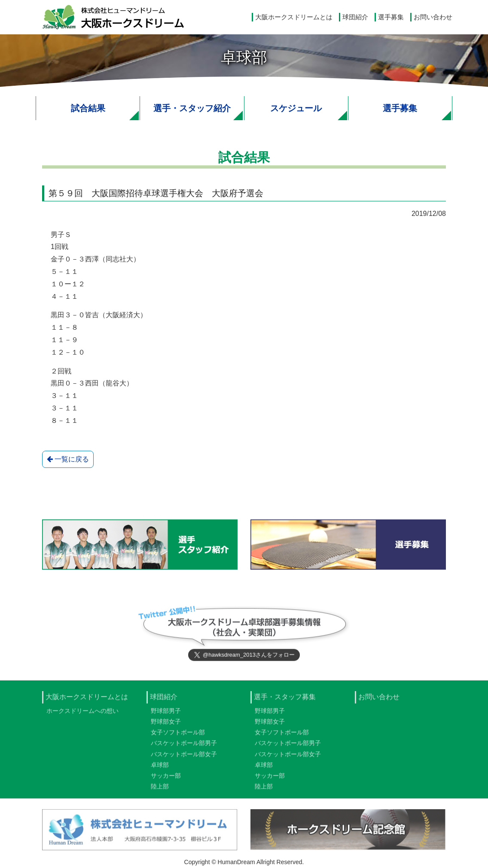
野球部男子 (166, 713)
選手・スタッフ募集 (285, 700)
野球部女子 (166, 724)
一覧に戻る (68, 459)
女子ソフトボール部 (178, 735)
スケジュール (296, 108)
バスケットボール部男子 (184, 746)
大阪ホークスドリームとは (294, 17)
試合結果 (88, 108)
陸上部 (160, 789)
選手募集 (391, 17)
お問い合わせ (433, 17)
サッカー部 (166, 778)
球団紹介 (355, 17)
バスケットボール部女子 (184, 757)
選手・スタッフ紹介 (192, 108)
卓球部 (160, 768)
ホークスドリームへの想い (82, 713)
